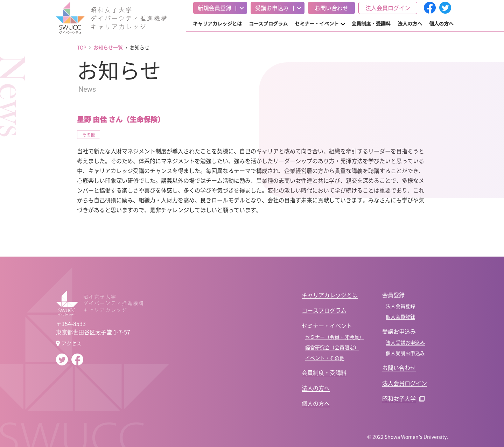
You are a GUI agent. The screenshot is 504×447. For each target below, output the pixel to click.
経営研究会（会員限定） (332, 347)
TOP (82, 47)
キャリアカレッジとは (217, 23)
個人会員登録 (400, 316)
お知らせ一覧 (108, 47)
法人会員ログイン (388, 8)
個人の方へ (441, 23)
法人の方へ (410, 23)
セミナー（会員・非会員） (335, 337)
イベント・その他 (325, 358)
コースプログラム (268, 23)
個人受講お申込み (405, 353)
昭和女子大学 (399, 398)
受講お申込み (272, 8)
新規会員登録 (215, 8)
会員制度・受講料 (371, 23)
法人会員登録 (400, 306)
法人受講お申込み (405, 342)
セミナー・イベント (317, 23)
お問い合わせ (331, 8)
